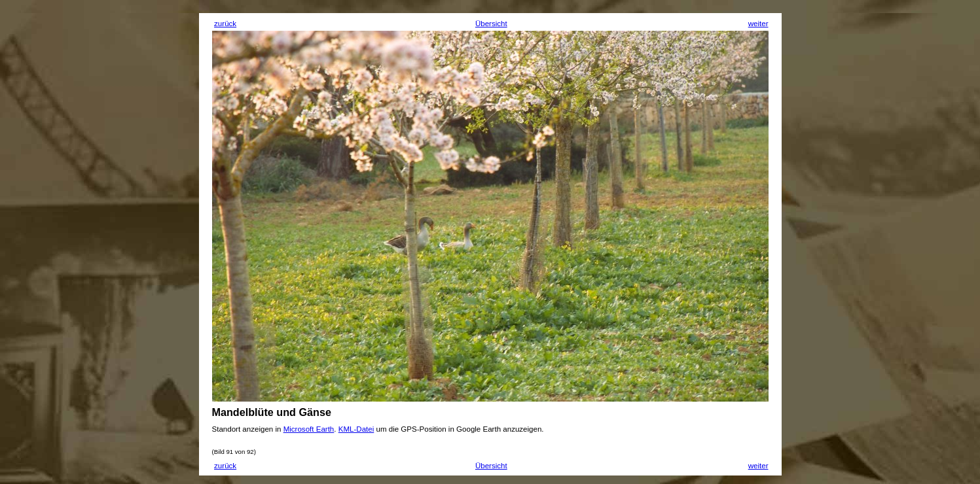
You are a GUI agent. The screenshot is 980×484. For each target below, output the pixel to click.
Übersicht (491, 24)
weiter (758, 24)
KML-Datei (356, 429)
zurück (225, 24)
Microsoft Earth (309, 429)
